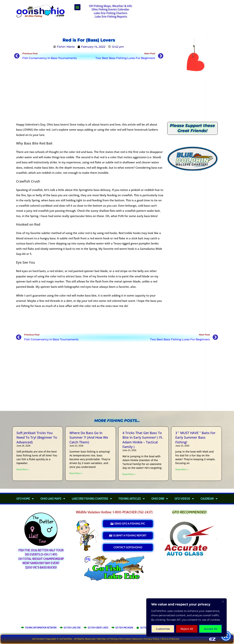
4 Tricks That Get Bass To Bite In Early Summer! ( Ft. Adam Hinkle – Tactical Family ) (143, 440)
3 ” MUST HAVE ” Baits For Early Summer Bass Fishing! (195, 437)
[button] (77, 7)
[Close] (223, 601)
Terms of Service (170, 639)
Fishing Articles (132, 499)
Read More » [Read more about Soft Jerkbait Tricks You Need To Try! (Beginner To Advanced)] (23, 470)
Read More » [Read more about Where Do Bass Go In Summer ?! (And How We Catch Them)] (76, 473)
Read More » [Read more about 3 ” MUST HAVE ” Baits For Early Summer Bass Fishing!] (182, 470)
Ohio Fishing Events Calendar (110, 9)
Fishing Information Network (126, 639)
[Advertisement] (180, 13)
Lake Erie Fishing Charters (111, 13)
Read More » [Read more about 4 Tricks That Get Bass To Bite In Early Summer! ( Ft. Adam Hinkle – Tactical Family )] (129, 474)
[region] (186, 618)
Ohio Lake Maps (53, 499)
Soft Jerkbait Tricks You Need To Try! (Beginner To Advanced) (37, 437)
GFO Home (25, 499)
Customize (163, 629)
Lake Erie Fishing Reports (111, 16)
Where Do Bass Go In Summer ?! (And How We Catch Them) (89, 437)
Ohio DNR (160, 499)
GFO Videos (184, 499)
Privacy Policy (152, 639)
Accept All (211, 629)
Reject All (187, 629)
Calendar (209, 499)
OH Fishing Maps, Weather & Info (111, 6)
